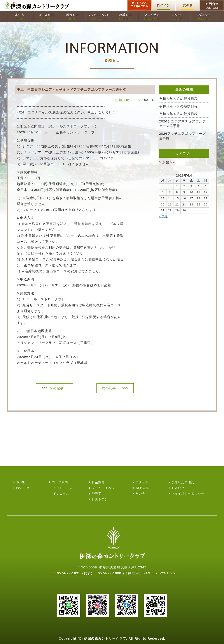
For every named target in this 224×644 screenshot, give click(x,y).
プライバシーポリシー (188, 494)
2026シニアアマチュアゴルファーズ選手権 (183, 124)
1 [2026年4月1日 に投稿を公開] (177, 186)
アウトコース (63, 488)
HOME (21, 482)
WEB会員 (142, 488)
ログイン (163, 5)
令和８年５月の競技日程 (178, 106)
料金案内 (98, 482)
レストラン (100, 499)
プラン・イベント (105, 488)
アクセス (142, 482)
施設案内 (98, 494)
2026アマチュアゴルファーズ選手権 (183, 136)
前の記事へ (58, 388)
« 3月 (163, 216)
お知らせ (122, 100)
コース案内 (60, 482)
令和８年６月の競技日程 (178, 99)
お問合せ (212, 6)
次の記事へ (111, 388)
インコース (61, 494)
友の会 (188, 5)
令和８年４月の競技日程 (178, 114)
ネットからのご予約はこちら (139, 5)
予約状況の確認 (183, 482)
